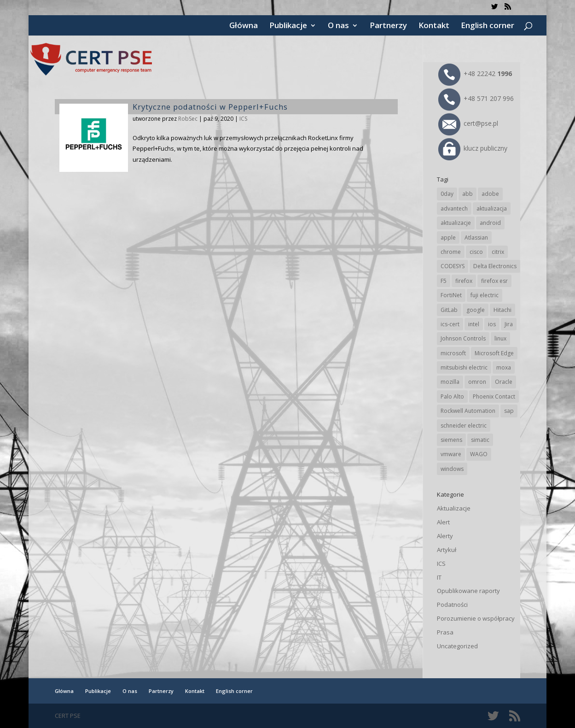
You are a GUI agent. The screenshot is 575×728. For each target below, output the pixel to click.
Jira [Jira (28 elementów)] (509, 324)
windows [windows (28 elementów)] (452, 469)
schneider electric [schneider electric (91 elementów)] (464, 426)
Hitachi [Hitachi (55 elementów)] (502, 310)
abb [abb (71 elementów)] (468, 194)
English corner (488, 26)
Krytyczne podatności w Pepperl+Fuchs (210, 107)
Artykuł (447, 550)
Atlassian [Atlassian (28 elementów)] (476, 238)
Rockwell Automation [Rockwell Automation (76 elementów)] (468, 411)
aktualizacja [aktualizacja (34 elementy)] (492, 208)
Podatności (452, 605)
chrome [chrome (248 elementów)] (451, 252)
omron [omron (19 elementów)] (477, 382)
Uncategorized (457, 646)
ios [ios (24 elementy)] (492, 324)
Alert (443, 522)
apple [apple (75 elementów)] (448, 238)
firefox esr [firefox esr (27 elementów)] (494, 281)
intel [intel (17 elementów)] (474, 324)
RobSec (188, 119)
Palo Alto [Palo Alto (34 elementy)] (452, 396)
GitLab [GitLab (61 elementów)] (449, 310)
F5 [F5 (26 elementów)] (444, 281)
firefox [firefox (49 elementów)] (464, 281)
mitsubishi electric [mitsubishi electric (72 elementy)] (464, 367)
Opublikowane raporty (468, 591)
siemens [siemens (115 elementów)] (451, 440)
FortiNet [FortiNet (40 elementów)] (451, 295)
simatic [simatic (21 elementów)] (480, 440)
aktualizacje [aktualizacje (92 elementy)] (456, 223)
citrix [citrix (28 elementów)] (498, 252)
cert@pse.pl (468, 123)
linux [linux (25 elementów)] (500, 338)
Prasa (445, 632)
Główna (244, 26)
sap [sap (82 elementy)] (509, 411)
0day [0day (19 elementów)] (447, 194)
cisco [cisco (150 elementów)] (476, 252)
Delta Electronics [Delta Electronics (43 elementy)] (495, 266)
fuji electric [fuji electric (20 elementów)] (485, 295)
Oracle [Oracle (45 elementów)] (504, 382)
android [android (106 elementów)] (490, 223)
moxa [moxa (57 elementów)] (504, 367)
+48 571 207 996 (476, 98)
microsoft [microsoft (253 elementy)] (453, 353)
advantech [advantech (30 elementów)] (454, 208)
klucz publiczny (473, 148)
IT (439, 577)
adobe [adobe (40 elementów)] (490, 194)
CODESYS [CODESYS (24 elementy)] (453, 266)
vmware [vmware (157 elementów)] (451, 454)
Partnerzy (388, 26)
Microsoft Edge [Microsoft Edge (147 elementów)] (494, 353)
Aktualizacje (454, 508)
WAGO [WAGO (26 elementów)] (479, 454)
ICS (243, 119)
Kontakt (434, 26)
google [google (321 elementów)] (476, 310)
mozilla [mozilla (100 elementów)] (450, 382)
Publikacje (288, 26)
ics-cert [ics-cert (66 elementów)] (450, 324)
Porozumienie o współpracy (476, 618)
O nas (338, 26)
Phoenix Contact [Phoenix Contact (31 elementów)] (494, 396)
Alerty (445, 536)
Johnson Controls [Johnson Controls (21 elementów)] (463, 338)
